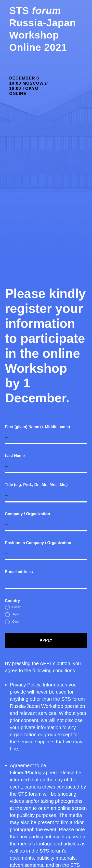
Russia (13, 607)
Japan (13, 615)
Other (12, 622)
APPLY (46, 640)
